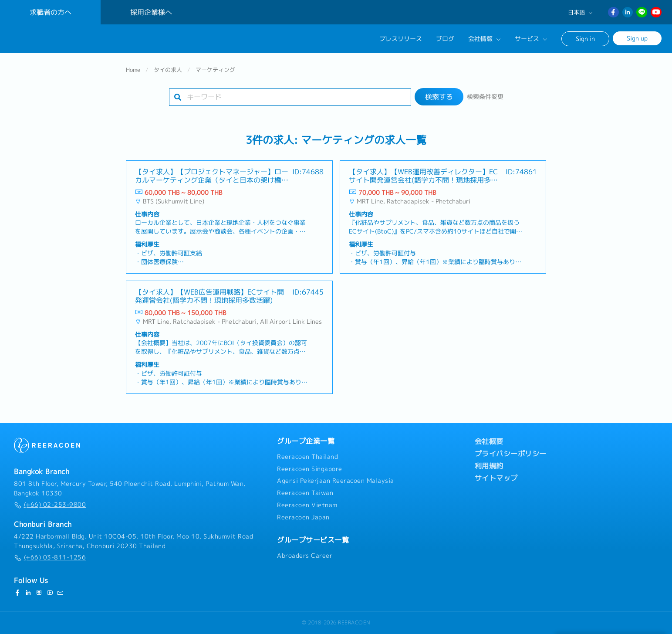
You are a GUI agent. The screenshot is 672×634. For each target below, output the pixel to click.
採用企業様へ (151, 12)
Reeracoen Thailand (307, 457)
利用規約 (489, 466)
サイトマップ (496, 478)
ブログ (445, 39)
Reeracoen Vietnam (307, 505)
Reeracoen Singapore (310, 469)
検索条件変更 (485, 98)
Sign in (585, 39)
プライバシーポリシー (511, 454)
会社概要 (489, 441)
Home (133, 71)
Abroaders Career (305, 556)
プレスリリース (401, 39)
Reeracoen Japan (303, 517)
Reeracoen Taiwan (305, 493)
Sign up (637, 38)
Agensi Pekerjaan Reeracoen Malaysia (336, 481)
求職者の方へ (51, 12)
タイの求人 (168, 71)
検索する (439, 98)
